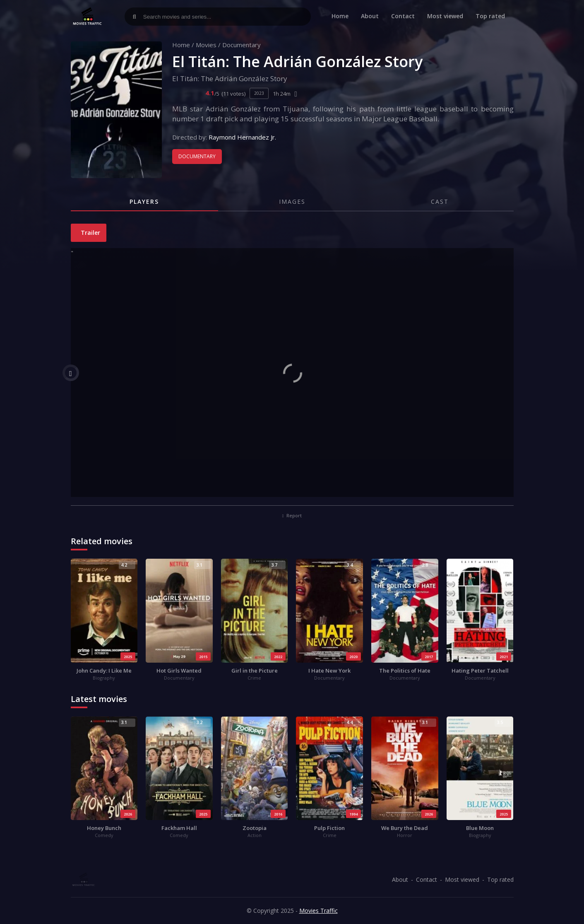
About (370, 16)
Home (340, 16)
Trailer (90, 233)
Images (292, 201)
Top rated (490, 16)
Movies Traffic (318, 911)
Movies (206, 45)
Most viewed (445, 16)
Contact (403, 16)
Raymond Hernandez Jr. (242, 137)
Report (292, 515)
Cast (440, 201)
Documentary (242, 45)
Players (144, 201)
